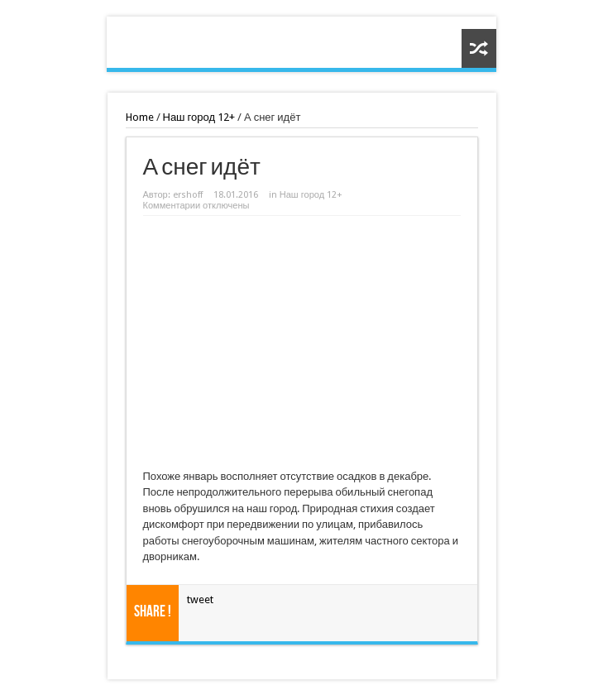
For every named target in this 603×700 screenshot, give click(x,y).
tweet (200, 599)
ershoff (188, 195)
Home (140, 117)
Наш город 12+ (199, 117)
